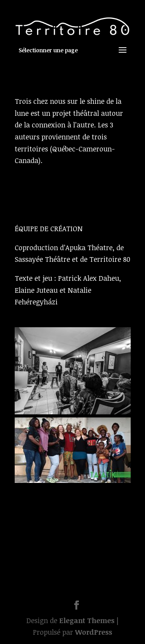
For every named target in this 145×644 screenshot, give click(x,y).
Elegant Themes (87, 620)
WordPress (94, 632)
